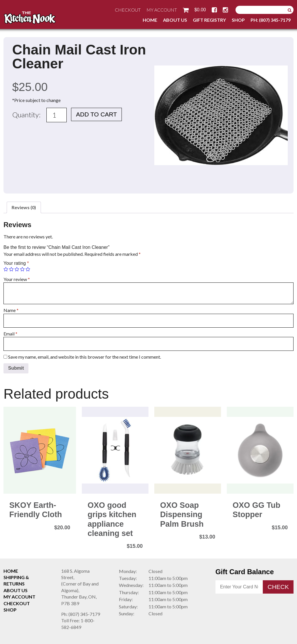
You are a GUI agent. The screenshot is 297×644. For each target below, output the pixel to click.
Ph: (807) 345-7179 (271, 20)
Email (10, 334)
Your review (17, 279)
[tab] (24, 207)
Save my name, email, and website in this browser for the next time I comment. (85, 357)
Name (11, 310)
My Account (162, 10)
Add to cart (96, 114)
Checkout (128, 10)
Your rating (16, 263)
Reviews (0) (24, 207)
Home (150, 20)
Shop (238, 20)
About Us (175, 20)
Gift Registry (209, 20)
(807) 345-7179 (81, 614)
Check (278, 587)
